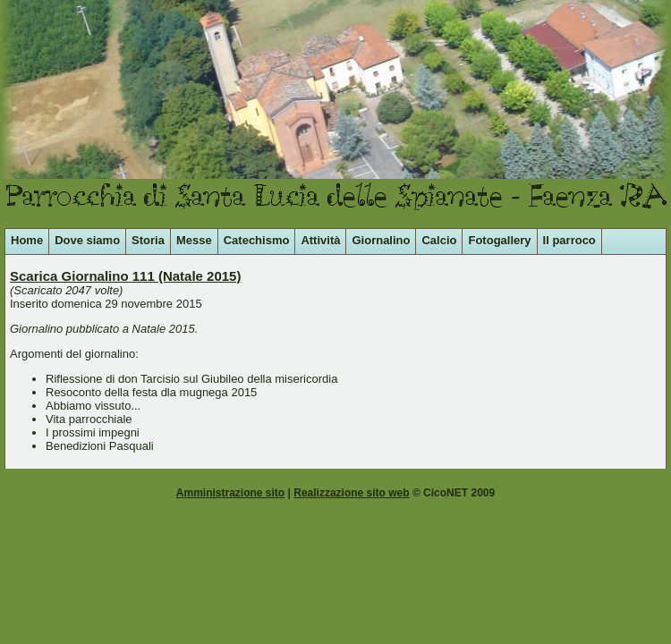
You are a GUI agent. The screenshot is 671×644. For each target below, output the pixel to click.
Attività (320, 240)
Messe (194, 240)
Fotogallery (499, 240)
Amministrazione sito (230, 493)
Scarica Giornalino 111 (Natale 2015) (125, 276)
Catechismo (257, 240)
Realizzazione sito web (351, 493)
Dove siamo (87, 240)
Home (27, 240)
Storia (148, 240)
